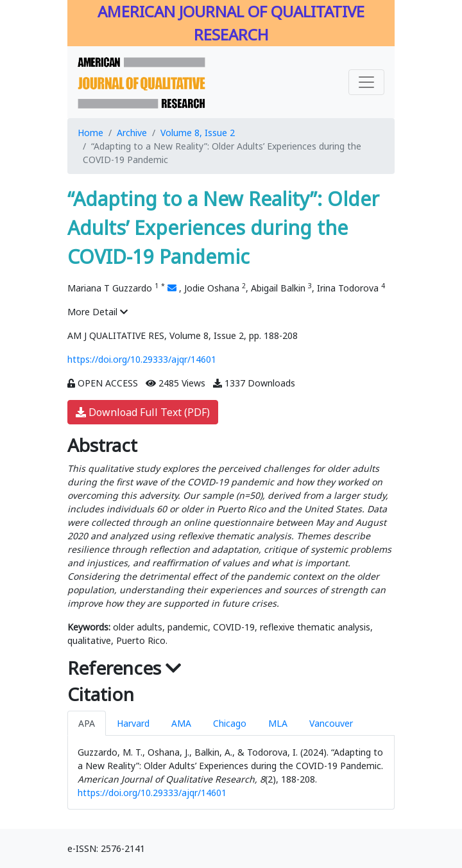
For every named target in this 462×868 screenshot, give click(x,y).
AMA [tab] (181, 723)
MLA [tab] (278, 723)
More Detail (98, 312)
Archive (132, 133)
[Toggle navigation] (366, 82)
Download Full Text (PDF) (143, 412)
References (124, 668)
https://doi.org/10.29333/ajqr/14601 (142, 359)
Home (90, 133)
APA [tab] (87, 723)
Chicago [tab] (230, 723)
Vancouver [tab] (331, 723)
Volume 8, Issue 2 (198, 133)
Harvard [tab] (133, 723)
